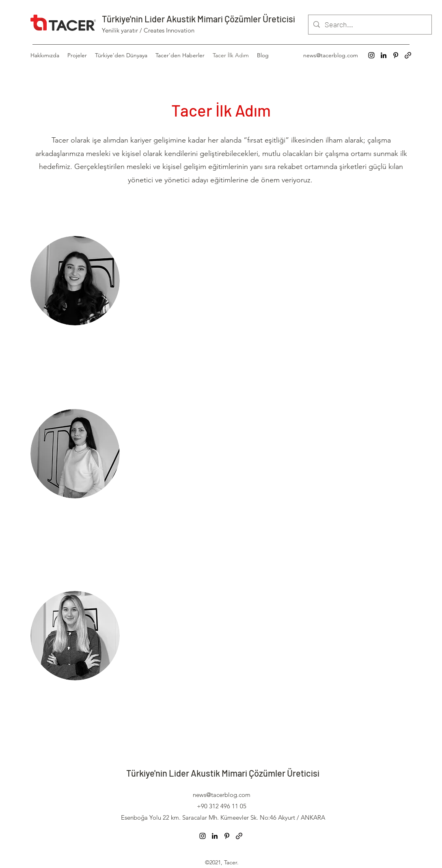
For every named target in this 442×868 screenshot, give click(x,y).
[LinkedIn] (384, 55)
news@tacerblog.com (331, 55)
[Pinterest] (396, 55)
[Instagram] (371, 55)
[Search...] (370, 25)
